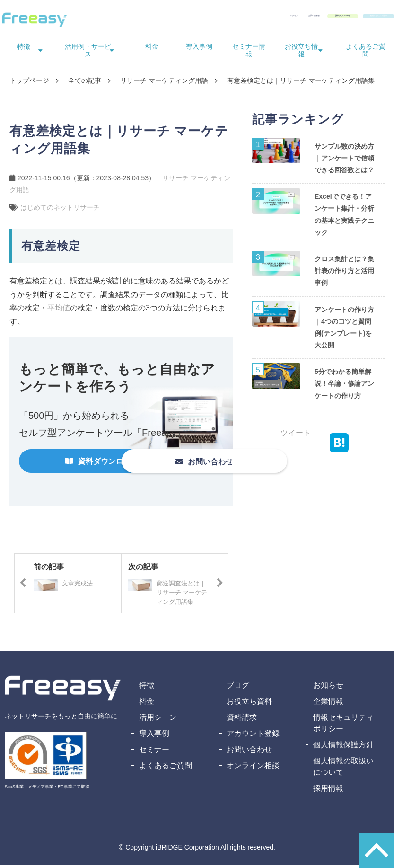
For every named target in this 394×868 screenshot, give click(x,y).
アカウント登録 (253, 736)
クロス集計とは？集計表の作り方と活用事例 (344, 274)
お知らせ (328, 688)
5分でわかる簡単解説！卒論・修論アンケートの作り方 (344, 386)
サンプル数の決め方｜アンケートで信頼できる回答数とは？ (344, 161)
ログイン (175, 18)
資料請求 (242, 720)
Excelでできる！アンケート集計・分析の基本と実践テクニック (344, 217)
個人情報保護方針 (343, 748)
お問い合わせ (219, 18)
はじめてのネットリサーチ (60, 210)
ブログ (238, 688)
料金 (152, 49)
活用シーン (158, 720)
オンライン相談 (253, 768)
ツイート (296, 436)
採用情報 (328, 791)
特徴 (24, 49)
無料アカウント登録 (357, 18)
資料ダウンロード (280, 18)
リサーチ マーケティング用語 (164, 83)
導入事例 (199, 49)
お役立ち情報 (301, 53)
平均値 (59, 311)
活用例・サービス (88, 53)
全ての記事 (85, 83)
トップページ (29, 83)
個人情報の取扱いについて (343, 769)
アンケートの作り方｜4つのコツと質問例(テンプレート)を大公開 (344, 330)
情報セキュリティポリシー (343, 726)
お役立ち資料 (249, 704)
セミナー (154, 752)
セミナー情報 (249, 53)
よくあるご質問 (366, 53)
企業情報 (328, 704)
